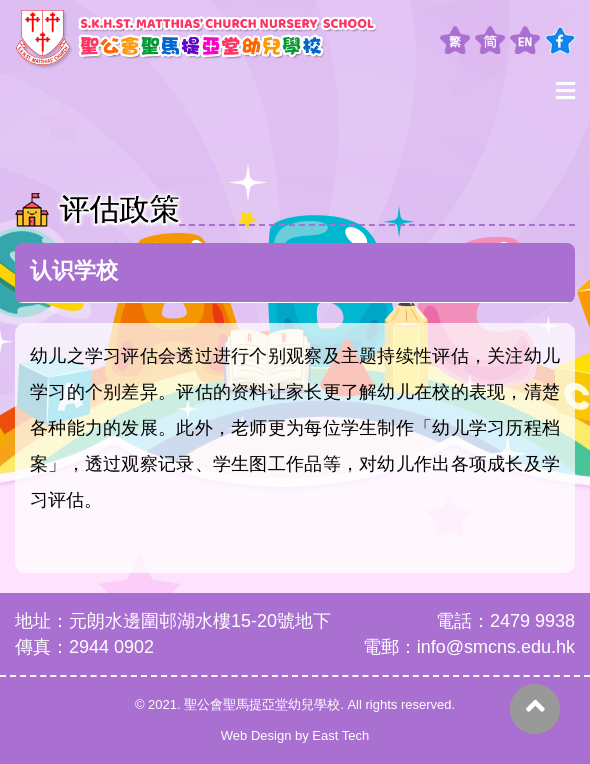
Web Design (256, 735)
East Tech (340, 735)
